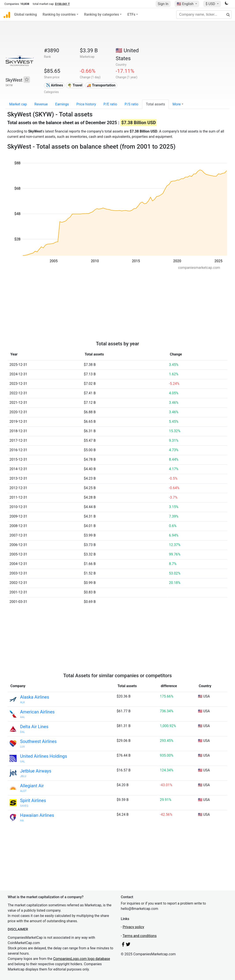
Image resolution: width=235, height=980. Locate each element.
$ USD (211, 4)
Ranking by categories (102, 14)
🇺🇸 (186, 4)
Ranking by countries (59, 14)
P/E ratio (110, 104)
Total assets (155, 104)
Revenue (41, 104)
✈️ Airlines (54, 85)
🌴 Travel (75, 85)
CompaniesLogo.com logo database (82, 959)
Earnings (62, 104)
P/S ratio (132, 104)
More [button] (177, 104)
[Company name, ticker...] (204, 15)
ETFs (131, 14)
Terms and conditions (140, 936)
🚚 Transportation (101, 85)
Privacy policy (133, 927)
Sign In (163, 4)
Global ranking (25, 14)
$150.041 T (62, 4)
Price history (86, 104)
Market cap (18, 104)
